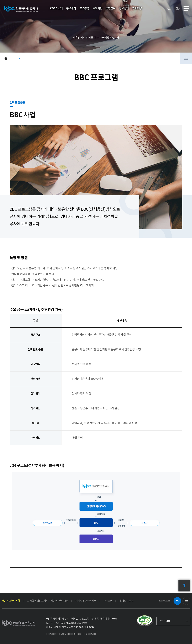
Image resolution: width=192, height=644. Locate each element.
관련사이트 (165, 621)
